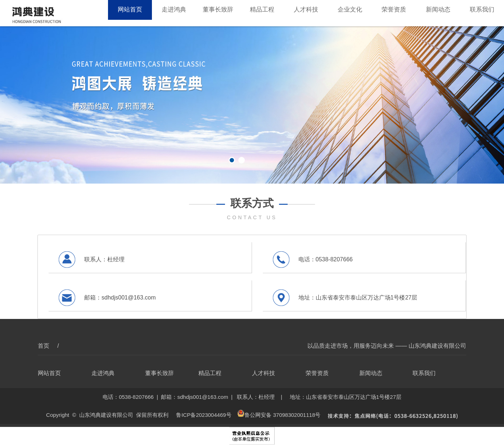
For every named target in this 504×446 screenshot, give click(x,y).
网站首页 (130, 13)
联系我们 (482, 13)
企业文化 (350, 13)
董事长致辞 (218, 13)
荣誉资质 (394, 13)
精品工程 (262, 13)
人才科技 (306, 13)
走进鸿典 (174, 13)
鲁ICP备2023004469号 (204, 415)
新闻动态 (438, 13)
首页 (44, 346)
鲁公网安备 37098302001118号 (279, 415)
